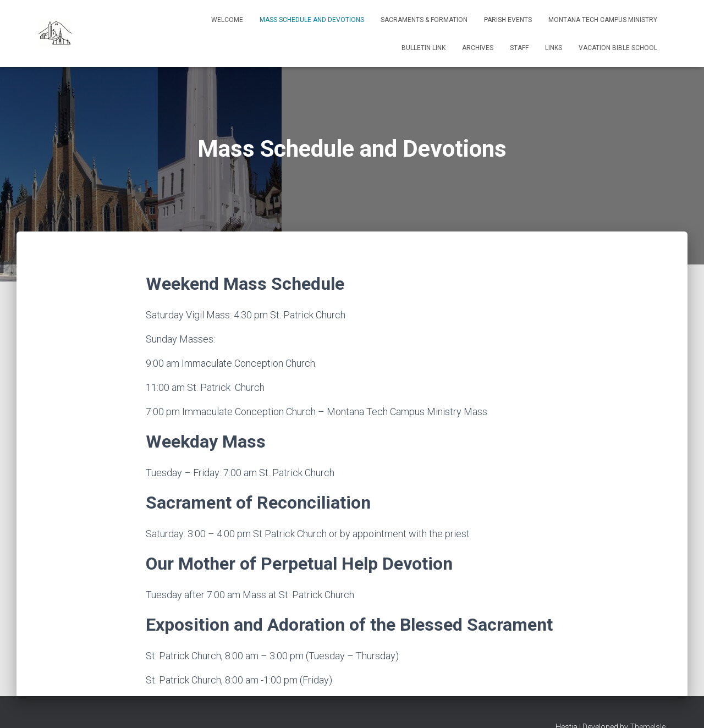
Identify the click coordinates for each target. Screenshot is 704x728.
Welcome (227, 20)
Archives (478, 48)
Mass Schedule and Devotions (312, 20)
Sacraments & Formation (424, 20)
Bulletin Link (424, 48)
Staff (519, 48)
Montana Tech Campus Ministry (603, 20)
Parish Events (508, 20)
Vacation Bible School (618, 48)
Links (554, 48)
